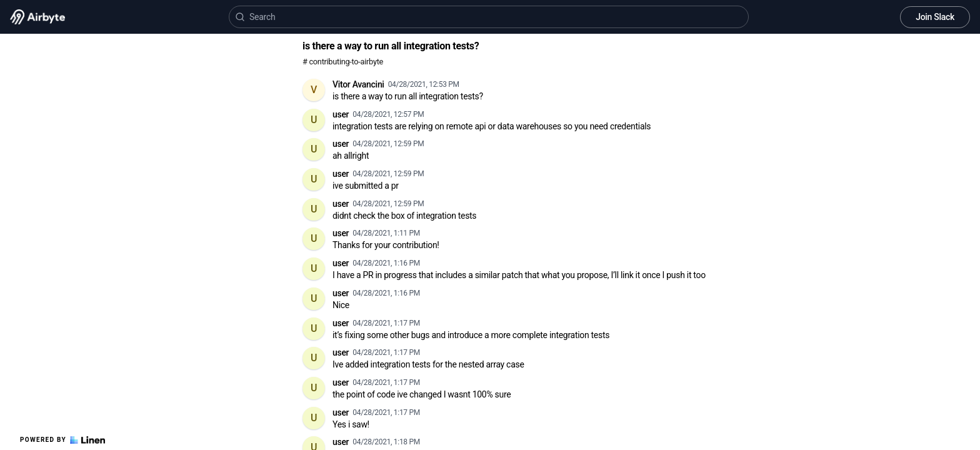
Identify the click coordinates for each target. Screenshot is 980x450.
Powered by (62, 440)
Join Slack (935, 17)
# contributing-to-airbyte (343, 62)
